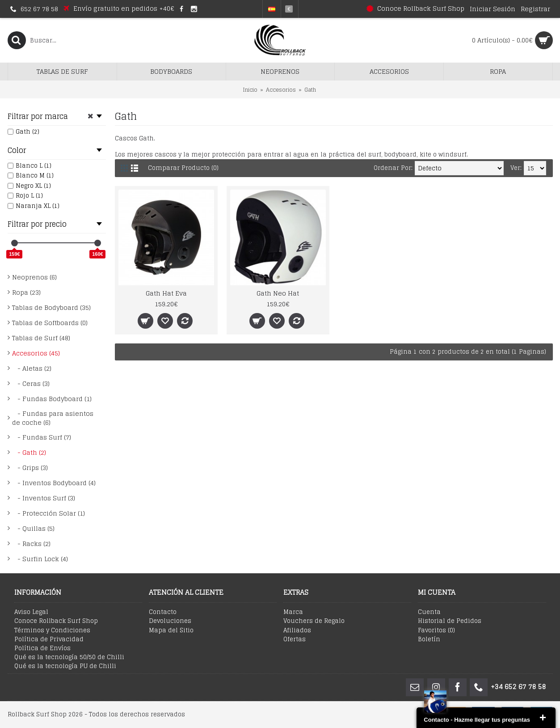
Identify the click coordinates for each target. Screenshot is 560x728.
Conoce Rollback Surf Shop (56, 621)
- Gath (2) (29, 452)
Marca (293, 612)
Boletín (429, 639)
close (543, 718)
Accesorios (281, 90)
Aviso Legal (31, 612)
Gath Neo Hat (278, 293)
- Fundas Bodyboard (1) (52, 399)
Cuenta (429, 612)
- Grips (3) (30, 468)
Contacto (163, 612)
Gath (310, 90)
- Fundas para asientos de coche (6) (53, 418)
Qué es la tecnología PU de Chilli (65, 666)
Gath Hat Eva (166, 293)
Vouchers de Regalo (314, 621)
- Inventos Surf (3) (44, 498)
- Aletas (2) (32, 368)
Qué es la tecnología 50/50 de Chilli (69, 657)
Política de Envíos (42, 648)
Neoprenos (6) (34, 277)
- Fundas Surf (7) (42, 437)
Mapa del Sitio (171, 631)
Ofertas (295, 639)
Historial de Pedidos (450, 621)
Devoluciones (170, 621)
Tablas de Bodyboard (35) (51, 307)
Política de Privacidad (49, 639)
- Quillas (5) (33, 528)
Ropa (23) (26, 292)
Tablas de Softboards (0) (50, 323)
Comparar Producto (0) (183, 168)
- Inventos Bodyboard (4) (54, 483)
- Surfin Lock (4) (40, 559)
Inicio (250, 90)
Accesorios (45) (36, 353)
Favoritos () (436, 631)
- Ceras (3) (31, 383)
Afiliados (297, 631)
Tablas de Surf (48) (41, 338)
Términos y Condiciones (52, 631)
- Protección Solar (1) (48, 513)
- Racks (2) (31, 544)
